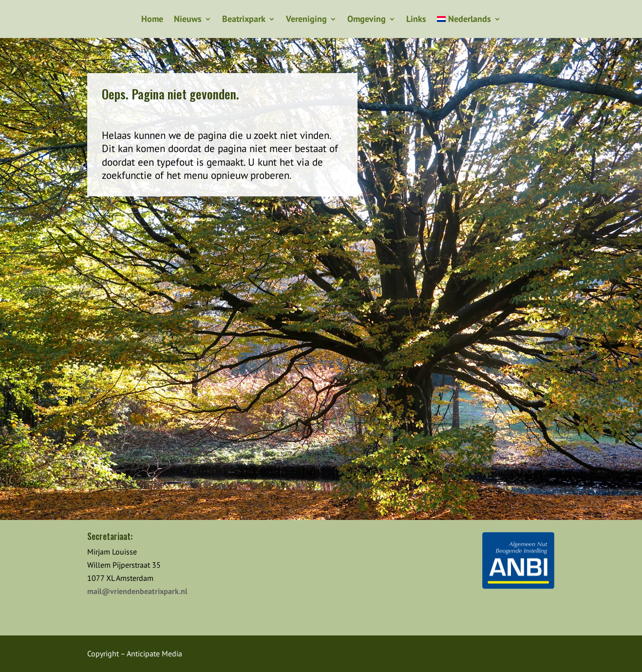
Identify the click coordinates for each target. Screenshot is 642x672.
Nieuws (188, 20)
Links (416, 20)
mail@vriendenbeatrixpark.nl (137, 591)
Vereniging (306, 20)
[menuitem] (469, 21)
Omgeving (367, 20)
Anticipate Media (154, 653)
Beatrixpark (244, 20)
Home (152, 20)
